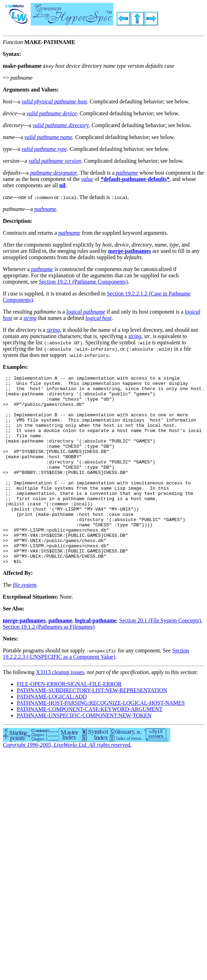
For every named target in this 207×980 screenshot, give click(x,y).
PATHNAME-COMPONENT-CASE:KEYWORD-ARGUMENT (90, 747)
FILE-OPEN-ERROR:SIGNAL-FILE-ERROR (69, 722)
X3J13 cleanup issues (60, 710)
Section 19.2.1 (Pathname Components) (84, 282)
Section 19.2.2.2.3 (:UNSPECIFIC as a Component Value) (96, 691)
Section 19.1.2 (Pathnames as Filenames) (49, 664)
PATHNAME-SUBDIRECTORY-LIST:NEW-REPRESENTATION (92, 728)
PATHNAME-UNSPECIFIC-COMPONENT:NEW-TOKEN (84, 753)
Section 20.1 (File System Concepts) (160, 658)
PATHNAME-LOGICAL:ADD (52, 734)
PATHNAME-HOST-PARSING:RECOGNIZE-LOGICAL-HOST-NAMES (101, 741)
